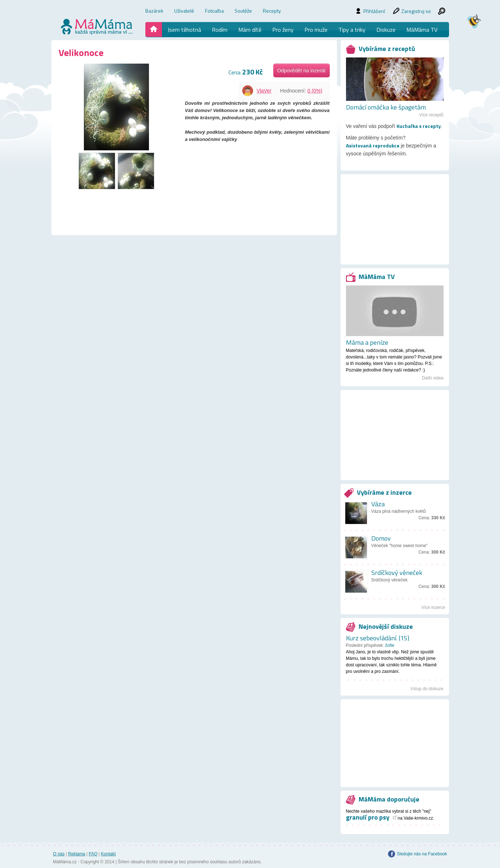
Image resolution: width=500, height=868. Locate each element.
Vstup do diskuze (427, 689)
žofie (390, 645)
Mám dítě (250, 30)
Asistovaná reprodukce (373, 146)
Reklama (76, 854)
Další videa (433, 378)
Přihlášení (374, 11)
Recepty (272, 11)
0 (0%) (315, 91)
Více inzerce (433, 607)
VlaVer (264, 91)
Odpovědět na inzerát (302, 70)
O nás (59, 854)
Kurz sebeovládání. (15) (378, 638)
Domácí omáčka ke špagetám (386, 107)
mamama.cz (97, 27)
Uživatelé (184, 11)
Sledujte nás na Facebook (422, 854)
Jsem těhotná (184, 30)
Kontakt (108, 854)
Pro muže (316, 30)
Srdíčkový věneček (397, 573)
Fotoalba (214, 11)
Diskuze (386, 30)
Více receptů (431, 115)
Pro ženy (283, 30)
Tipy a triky (352, 30)
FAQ (93, 854)
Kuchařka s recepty (419, 126)
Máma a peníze (367, 343)
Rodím (220, 30)
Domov (381, 538)
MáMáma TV (422, 30)
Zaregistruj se (416, 11)
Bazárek (154, 11)
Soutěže (243, 11)
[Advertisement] (395, 226)
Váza (378, 504)
